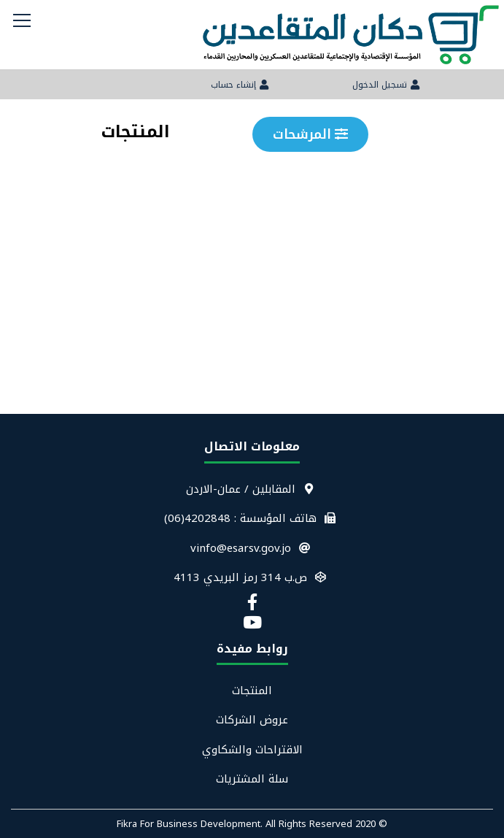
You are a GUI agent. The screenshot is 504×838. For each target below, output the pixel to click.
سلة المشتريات (252, 779)
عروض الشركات (252, 720)
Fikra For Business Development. (191, 824)
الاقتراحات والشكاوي (252, 750)
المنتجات (252, 691)
